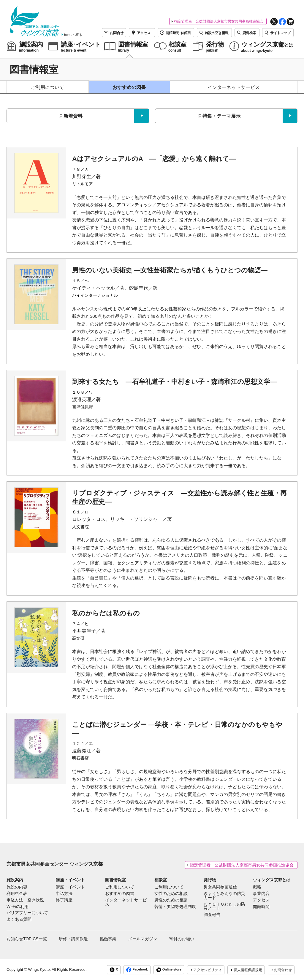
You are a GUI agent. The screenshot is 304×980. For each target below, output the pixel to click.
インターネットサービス (234, 87)
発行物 (210, 880)
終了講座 (64, 900)
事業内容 (261, 894)
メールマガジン (143, 939)
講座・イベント (70, 880)
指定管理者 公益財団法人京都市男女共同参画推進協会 (219, 21)
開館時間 (261, 907)
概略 (257, 887)
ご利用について (47, 87)
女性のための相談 (171, 894)
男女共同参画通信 (220, 887)
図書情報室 (115, 880)
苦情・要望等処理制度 (175, 907)
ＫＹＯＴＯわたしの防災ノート (224, 906)
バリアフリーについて (27, 913)
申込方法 (64, 894)
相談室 (161, 880)
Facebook (137, 970)
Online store (169, 970)
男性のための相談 (171, 900)
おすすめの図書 (129, 87)
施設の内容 (17, 887)
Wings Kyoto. (39, 969)
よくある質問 (19, 920)
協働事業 (108, 939)
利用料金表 (17, 894)
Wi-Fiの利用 (18, 907)
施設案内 (15, 880)
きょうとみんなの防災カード (224, 896)
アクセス (261, 900)
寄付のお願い (182, 939)
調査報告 (212, 915)
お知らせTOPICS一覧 (27, 939)
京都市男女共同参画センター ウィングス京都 (55, 864)
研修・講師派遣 (73, 939)
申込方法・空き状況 (25, 900)
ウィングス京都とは (272, 880)
